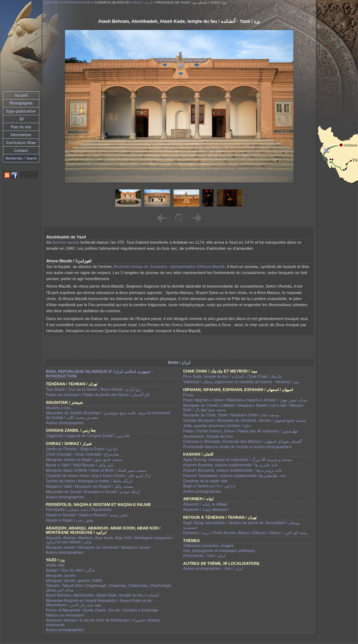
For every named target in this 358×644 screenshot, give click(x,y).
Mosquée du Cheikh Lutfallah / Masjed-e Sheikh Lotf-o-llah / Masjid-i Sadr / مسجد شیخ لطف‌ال (243, 407)
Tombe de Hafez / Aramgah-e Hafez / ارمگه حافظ (89, 481)
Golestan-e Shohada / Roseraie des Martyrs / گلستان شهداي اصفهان (243, 441)
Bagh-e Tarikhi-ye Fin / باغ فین (209, 486)
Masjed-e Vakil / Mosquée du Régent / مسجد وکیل (90, 486)
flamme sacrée (66, 242)
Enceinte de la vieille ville (205, 481)
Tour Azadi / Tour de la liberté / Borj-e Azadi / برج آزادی (94, 389)
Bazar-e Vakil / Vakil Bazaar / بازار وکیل (80, 465)
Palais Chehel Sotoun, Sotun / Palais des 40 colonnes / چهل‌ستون (241, 431)
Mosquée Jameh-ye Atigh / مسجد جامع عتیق (84, 460)
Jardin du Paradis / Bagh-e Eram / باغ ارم (82, 449)
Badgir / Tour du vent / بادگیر (70, 570)
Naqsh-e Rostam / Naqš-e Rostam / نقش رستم (87, 515)
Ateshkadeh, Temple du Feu (208, 436)
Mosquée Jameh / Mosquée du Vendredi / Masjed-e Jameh (98, 547)
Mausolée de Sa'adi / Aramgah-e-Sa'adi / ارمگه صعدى (93, 492)
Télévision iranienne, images (208, 546)
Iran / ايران (143, 2)
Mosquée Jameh (61, 575)
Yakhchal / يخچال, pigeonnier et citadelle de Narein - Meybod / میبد (241, 382)
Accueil (52, 2)
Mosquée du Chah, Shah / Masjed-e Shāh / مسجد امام (231, 415)
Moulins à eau (59, 408)
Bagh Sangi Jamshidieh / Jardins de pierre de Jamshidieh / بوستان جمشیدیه (241, 525)
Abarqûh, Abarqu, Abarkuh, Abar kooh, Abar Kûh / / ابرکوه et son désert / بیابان (110, 540)
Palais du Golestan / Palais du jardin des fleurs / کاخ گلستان (98, 395)
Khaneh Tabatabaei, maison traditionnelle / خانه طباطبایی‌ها (234, 476)
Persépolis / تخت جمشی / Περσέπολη (79, 509)
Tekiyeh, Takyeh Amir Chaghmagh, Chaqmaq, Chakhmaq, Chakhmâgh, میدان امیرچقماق (109, 588)
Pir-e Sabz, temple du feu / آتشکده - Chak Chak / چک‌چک (233, 376)
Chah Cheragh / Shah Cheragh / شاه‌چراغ (83, 454)
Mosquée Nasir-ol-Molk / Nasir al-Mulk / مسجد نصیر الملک (96, 470)
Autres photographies (202, 491)
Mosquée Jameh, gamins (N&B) (74, 580)
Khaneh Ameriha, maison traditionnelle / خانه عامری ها (231, 465)
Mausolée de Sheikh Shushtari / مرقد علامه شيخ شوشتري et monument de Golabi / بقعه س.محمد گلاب (108, 415)
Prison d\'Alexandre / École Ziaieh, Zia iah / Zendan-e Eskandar (102, 610)
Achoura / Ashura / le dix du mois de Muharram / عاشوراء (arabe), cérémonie (104, 622)
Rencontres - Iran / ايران (204, 556)
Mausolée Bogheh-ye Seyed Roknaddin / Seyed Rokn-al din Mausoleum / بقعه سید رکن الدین (99, 603)
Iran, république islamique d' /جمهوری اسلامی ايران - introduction (100, 374)
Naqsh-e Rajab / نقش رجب (70, 520)
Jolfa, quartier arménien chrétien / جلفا (217, 426)
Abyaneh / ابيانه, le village (205, 504)
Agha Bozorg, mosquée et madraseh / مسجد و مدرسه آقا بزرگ (238, 460)
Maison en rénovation (65, 615)
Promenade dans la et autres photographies (237, 447)
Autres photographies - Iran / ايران (213, 568)
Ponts (188, 395)
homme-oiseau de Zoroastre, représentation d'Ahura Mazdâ (170, 267)
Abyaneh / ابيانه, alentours (206, 509)
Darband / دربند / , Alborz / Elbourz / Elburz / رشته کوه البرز (245, 533)
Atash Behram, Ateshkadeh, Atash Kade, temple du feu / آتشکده (102, 595)
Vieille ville (55, 565)
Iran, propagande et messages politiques (219, 551)
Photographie (77, 2)
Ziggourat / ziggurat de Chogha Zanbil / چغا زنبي (88, 436)
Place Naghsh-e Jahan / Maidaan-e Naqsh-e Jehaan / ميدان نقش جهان (245, 400)
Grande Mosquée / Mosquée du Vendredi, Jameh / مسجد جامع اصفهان (245, 420)
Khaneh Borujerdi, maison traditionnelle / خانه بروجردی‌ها (233, 470)
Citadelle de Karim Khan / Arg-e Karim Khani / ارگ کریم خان (98, 476)
